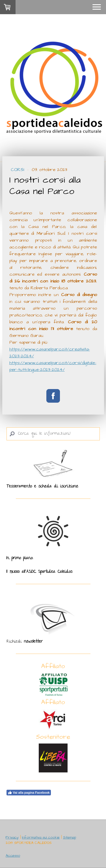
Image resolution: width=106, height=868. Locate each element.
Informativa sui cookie (41, 837)
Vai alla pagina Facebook (29, 793)
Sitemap (70, 837)
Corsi (18, 170)
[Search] (53, 434)
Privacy (12, 837)
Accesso (13, 856)
